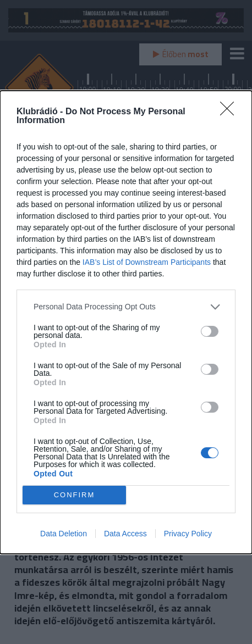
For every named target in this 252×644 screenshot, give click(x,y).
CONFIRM (75, 495)
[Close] (231, 112)
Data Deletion (64, 534)
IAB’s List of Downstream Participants (147, 262)
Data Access (125, 534)
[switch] (210, 331)
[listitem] (126, 307)
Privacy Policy (188, 534)
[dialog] (126, 322)
